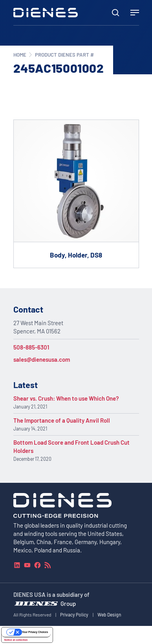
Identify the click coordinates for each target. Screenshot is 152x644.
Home (20, 55)
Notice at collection (16, 639)
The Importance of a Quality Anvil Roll (62, 420)
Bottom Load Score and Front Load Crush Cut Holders (71, 446)
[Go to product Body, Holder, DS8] (76, 194)
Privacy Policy (74, 615)
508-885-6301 (31, 347)
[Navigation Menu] (135, 13)
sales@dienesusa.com (42, 359)
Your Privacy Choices (35, 632)
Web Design (109, 615)
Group (68, 603)
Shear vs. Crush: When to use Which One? (66, 398)
